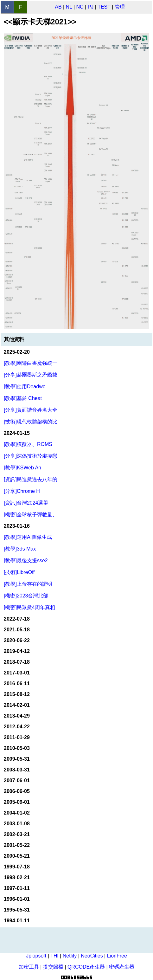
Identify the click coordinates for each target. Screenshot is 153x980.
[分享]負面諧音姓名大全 (31, 410)
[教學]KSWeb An (22, 468)
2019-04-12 (17, 651)
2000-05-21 (17, 856)
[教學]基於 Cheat (23, 398)
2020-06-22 (17, 640)
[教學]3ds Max (20, 549)
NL (69, 7)
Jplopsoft (36, 956)
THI (54, 956)
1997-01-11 (17, 888)
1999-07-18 (17, 867)
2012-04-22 (17, 727)
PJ (91, 7)
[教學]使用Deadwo (25, 387)
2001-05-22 (17, 845)
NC (80, 7)
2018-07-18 (17, 662)
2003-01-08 (17, 824)
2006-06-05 (17, 791)
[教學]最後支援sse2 (26, 561)
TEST (104, 7)
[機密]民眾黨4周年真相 (29, 607)
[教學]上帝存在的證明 (28, 584)
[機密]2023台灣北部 (26, 596)
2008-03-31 (17, 770)
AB (58, 7)
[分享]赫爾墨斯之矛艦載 (31, 375)
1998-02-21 (17, 877)
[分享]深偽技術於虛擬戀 (31, 456)
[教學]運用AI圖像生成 (28, 537)
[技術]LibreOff (19, 572)
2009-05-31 (17, 759)
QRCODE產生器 (86, 967)
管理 (120, 7)
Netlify (70, 956)
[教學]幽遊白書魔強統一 (31, 363)
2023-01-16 (17, 526)
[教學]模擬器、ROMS (28, 444)
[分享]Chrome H (22, 491)
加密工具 (29, 967)
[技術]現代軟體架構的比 (31, 422)
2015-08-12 (17, 694)
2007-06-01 (17, 780)
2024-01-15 (17, 433)
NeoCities (92, 956)
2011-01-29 (17, 737)
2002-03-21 (17, 834)
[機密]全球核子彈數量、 (31, 515)
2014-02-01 (17, 705)
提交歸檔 (53, 967)
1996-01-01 (17, 899)
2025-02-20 (17, 352)
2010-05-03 (17, 748)
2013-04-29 (17, 716)
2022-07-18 (17, 619)
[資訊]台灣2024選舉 (26, 503)
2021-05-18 (17, 630)
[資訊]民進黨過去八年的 (31, 479)
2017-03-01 (17, 673)
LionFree (117, 956)
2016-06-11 (17, 683)
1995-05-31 (17, 910)
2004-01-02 (17, 813)
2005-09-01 (17, 802)
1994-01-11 (17, 921)
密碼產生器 (122, 967)
